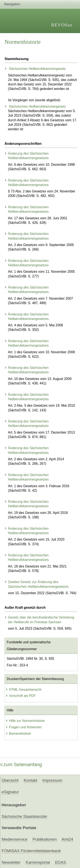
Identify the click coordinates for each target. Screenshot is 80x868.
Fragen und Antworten (24, 727)
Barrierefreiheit (18, 734)
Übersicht (10, 780)
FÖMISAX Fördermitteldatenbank (31, 851)
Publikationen (45, 839)
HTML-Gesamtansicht (23, 690)
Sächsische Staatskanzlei (24, 816)
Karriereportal (38, 862)
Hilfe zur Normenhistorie (25, 721)
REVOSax (62, 25)
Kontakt (31, 780)
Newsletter (11, 862)
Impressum (52, 780)
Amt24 (67, 839)
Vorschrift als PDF (21, 696)
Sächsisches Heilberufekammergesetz (35, 69)
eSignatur (10, 792)
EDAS (60, 862)
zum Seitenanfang (21, 765)
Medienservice (15, 839)
